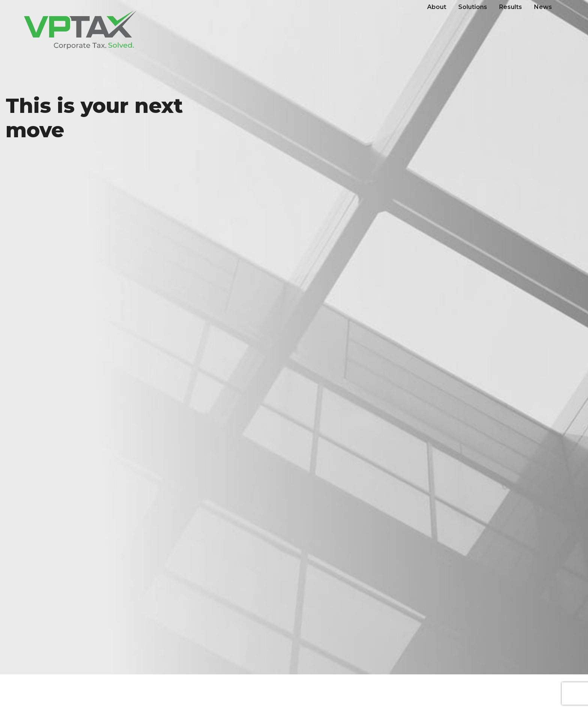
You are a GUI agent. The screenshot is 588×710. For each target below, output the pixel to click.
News (543, 7)
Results (511, 7)
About (437, 7)
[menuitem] (437, 7)
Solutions (473, 7)
